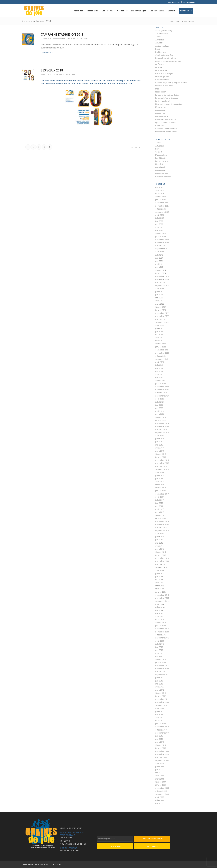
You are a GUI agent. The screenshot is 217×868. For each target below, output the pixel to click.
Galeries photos (174, 2)
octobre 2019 (161, 429)
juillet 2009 (160, 767)
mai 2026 (159, 187)
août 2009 (160, 763)
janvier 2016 (161, 555)
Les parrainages (162, 161)
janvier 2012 (161, 696)
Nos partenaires (162, 173)
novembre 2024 (162, 243)
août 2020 (160, 399)
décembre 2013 (162, 629)
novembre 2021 (162, 353)
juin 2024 (159, 258)
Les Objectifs (161, 158)
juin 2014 (159, 610)
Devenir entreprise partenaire (168, 61)
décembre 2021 (162, 350)
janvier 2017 (161, 518)
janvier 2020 (161, 420)
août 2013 (160, 641)
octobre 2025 (161, 209)
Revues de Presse (163, 176)
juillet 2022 (160, 328)
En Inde (159, 67)
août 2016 (160, 534)
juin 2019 (159, 442)
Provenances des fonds (166, 119)
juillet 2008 (160, 800)
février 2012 (160, 693)
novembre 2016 (162, 524)
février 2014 (160, 622)
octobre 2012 (161, 671)
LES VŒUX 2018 (52, 70)
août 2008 (160, 797)
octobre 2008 (161, 791)
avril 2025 (159, 227)
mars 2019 (160, 451)
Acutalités (160, 40)
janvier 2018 (161, 491)
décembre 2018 (162, 460)
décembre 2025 (162, 203)
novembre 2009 (162, 754)
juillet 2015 (160, 573)
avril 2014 (159, 616)
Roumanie (160, 125)
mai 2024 (159, 261)
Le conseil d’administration (167, 98)
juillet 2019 (160, 439)
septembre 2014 (162, 601)
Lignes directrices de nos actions (169, 104)
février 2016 (160, 552)
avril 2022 (159, 338)
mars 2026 (160, 194)
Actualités (74, 38)
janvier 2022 (161, 347)
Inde (157, 89)
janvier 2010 (161, 748)
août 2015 (160, 570)
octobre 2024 (161, 246)
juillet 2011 (160, 711)
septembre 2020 (162, 396)
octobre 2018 (161, 466)
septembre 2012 (162, 675)
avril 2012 (159, 687)
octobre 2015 (161, 564)
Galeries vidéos (189, 2)
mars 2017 (160, 512)
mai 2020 (159, 408)
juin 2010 (159, 736)
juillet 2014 (160, 607)
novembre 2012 (162, 668)
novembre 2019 (162, 426)
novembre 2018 (162, 463)
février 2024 (160, 270)
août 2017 (160, 497)
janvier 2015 (161, 592)
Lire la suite (47, 52)
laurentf (86, 38)
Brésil (158, 49)
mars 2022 (160, 341)
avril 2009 (159, 776)
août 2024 (160, 252)
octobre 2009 (161, 757)
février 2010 (160, 745)
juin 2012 (159, 681)
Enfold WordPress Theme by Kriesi (48, 864)
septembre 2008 (162, 794)
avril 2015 (159, 583)
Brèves (158, 149)
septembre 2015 (162, 567)
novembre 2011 (162, 702)
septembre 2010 (162, 733)
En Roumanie (161, 70)
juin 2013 (159, 647)
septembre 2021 (162, 359)
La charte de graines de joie (167, 95)
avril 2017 (159, 509)
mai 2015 (159, 580)
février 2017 (160, 515)
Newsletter (160, 164)
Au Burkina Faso (162, 46)
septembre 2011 (162, 705)
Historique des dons (164, 86)
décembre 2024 (162, 240)
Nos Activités (161, 170)
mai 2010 (159, 739)
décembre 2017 (162, 494)
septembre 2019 (162, 432)
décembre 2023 (162, 276)
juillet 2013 (160, 644)
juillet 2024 (160, 255)
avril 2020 (159, 411)
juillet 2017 (160, 500)
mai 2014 (159, 613)
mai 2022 (159, 334)
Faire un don (152, 846)
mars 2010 (160, 742)
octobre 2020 (161, 393)
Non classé (160, 167)
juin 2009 (159, 770)
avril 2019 (159, 448)
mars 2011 (160, 720)
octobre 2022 (161, 319)
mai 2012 (159, 684)
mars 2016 (160, 549)
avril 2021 (159, 374)
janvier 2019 (161, 457)
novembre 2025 (162, 206)
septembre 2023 (162, 285)
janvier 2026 (161, 200)
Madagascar (161, 107)
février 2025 (160, 233)
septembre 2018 (162, 469)
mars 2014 (160, 619)
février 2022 (160, 344)
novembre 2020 (162, 390)
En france (159, 64)
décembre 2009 (162, 751)
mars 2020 (160, 414)
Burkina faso (161, 52)
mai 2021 (159, 371)
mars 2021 (160, 377)
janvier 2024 (161, 273)
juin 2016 (159, 540)
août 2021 (160, 362)
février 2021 (160, 380)
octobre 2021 (161, 356)
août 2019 (160, 436)
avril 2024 (159, 264)
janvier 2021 (161, 383)
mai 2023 (159, 298)
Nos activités (161, 110)
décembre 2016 (162, 521)
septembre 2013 (162, 638)
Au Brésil (159, 43)
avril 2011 (159, 717)
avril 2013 (159, 653)
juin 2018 (159, 479)
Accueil (158, 37)
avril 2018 (159, 482)
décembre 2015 (162, 558)
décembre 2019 (162, 423)
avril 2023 (159, 301)
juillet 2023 (160, 292)
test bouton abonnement (166, 132)
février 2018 (160, 488)
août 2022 (160, 325)
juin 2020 (159, 405)
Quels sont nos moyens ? (166, 122)
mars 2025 (160, 230)
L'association (161, 155)
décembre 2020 (162, 387)
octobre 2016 (161, 528)
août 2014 (160, 604)
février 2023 (160, 307)
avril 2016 (159, 546)
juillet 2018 (160, 475)
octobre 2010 (161, 730)
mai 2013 (159, 650)
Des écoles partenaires (166, 58)
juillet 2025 (160, 218)
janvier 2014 (161, 626)
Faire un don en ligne (164, 73)
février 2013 (160, 659)
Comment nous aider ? (152, 839)
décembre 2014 (162, 595)
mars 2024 (160, 267)
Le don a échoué (163, 101)
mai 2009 (159, 773)
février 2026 (160, 197)
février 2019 (160, 454)
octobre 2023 (161, 282)
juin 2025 (159, 221)
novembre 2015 (162, 561)
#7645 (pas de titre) (164, 31)
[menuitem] (174, 2)
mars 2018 (160, 485)
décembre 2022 (162, 313)
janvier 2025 (161, 236)
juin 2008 (159, 803)
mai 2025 (159, 224)
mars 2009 (160, 779)
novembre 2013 (162, 632)
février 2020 (160, 417)
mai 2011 (159, 714)
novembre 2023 (162, 279)
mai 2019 (159, 445)
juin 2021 (159, 368)
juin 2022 (159, 331)
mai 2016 (159, 543)
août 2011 (160, 708)
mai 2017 (159, 506)
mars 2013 (160, 656)
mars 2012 (160, 690)
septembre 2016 (162, 531)
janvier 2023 (161, 310)
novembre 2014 (162, 598)
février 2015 (160, 589)
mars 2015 (160, 586)
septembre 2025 (162, 212)
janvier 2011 (161, 724)
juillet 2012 (160, 678)
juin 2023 (159, 295)
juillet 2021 (160, 365)
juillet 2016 (160, 537)
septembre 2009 (162, 760)
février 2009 (160, 782)
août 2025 (160, 215)
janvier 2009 (161, 785)
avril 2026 (159, 191)
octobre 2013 (161, 635)
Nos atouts (160, 113)
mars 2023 (160, 304)
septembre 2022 (162, 322)
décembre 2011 (162, 699)
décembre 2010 (162, 727)
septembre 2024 (162, 249)
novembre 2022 (162, 316)
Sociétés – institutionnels (166, 129)
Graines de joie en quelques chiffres (171, 83)
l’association (161, 92)
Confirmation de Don (164, 55)
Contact (159, 152)
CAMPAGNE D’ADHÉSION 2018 (62, 34)
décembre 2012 (162, 665)
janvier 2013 (161, 662)
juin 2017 (159, 503)
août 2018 (160, 472)
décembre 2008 (162, 788)
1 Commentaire (59, 38)
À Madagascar (162, 34)
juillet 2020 (160, 402)
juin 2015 (159, 577)
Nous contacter (162, 116)
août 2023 (160, 289)
